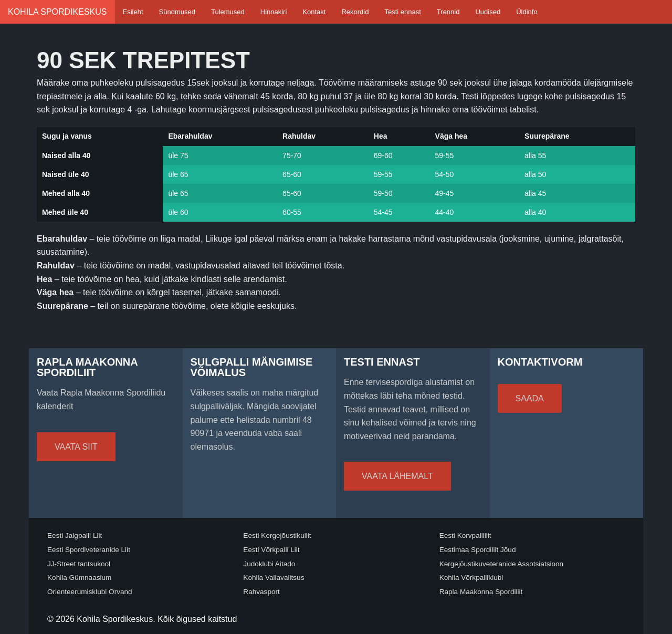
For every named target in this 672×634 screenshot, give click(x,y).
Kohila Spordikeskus (57, 12)
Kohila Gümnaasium (79, 578)
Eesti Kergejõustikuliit (277, 536)
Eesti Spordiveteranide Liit (89, 550)
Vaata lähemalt (397, 476)
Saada (530, 398)
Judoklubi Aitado (269, 564)
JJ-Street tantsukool (79, 564)
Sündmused (177, 12)
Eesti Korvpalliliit (465, 536)
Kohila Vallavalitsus (274, 578)
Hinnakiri (274, 12)
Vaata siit (76, 447)
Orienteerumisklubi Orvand (90, 592)
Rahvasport (261, 592)
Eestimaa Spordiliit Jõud (478, 550)
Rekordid (355, 12)
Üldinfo (527, 12)
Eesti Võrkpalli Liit (271, 550)
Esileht (133, 12)
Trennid (448, 12)
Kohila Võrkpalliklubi (471, 578)
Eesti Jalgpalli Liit (75, 536)
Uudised (488, 12)
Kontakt (314, 12)
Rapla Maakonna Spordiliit (481, 592)
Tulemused (228, 12)
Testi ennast (402, 12)
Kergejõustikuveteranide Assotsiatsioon (502, 564)
